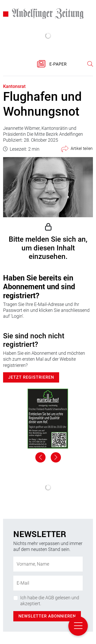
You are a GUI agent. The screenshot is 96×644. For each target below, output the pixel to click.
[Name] (48, 564)
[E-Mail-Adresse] (48, 583)
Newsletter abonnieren (47, 616)
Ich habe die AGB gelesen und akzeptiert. (50, 601)
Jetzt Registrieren (31, 377)
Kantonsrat (14, 86)
